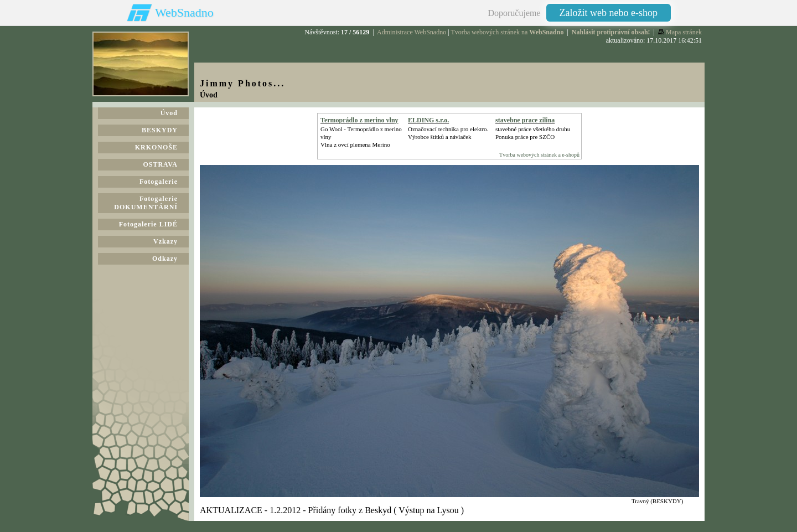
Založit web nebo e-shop (609, 13)
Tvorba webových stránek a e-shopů (539, 155)
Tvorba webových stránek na (507, 32)
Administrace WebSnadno (412, 32)
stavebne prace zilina (525, 120)
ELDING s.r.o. (428, 120)
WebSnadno (184, 12)
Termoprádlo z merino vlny (359, 120)
